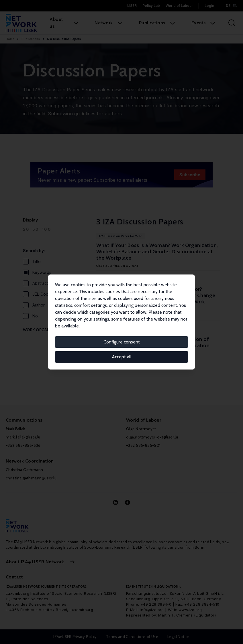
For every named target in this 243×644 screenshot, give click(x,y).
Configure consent (122, 342)
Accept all (122, 357)
